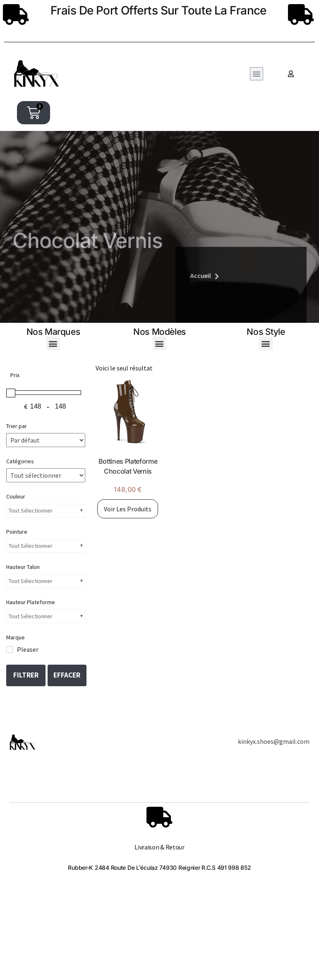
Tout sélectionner (31, 511)
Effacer (67, 675)
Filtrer (26, 675)
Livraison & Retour (159, 847)
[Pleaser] (10, 649)
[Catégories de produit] (46, 475)
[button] (257, 74)
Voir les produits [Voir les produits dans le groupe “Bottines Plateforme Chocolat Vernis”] (128, 509)
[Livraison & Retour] (159, 817)
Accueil (192, 314)
